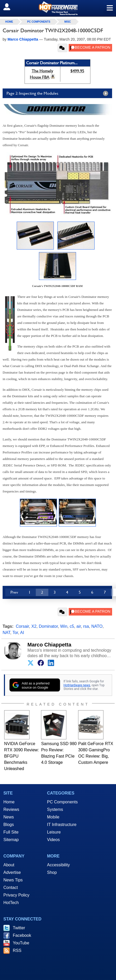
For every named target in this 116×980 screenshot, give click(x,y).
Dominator (48, 626)
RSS (17, 950)
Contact (11, 888)
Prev (14, 592)
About (9, 865)
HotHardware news (77, 685)
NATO (97, 626)
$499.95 (77, 71)
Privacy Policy (16, 895)
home (9, 22)
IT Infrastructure (62, 825)
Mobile (53, 817)
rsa (86, 626)
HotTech (11, 903)
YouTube (21, 943)
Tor (15, 633)
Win (64, 626)
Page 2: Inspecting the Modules (59, 93)
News (9, 817)
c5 (72, 626)
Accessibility (58, 865)
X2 (34, 626)
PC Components (39, 22)
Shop (52, 872)
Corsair (22, 626)
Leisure (54, 832)
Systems (55, 809)
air (79, 626)
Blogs (9, 825)
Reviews (11, 809)
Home (9, 802)
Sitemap (11, 840)
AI (22, 633)
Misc (68, 22)
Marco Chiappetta (49, 645)
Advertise (12, 872)
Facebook (22, 935)
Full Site (11, 832)
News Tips (13, 880)
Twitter (19, 928)
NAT (6, 633)
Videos (53, 840)
